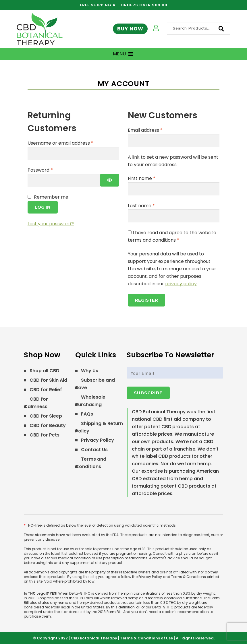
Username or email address (70, 143)
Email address (155, 130)
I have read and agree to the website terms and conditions (172, 236)
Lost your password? (51, 224)
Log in (43, 207)
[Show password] (110, 180)
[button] (119, 54)
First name (142, 178)
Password (50, 170)
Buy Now (130, 29)
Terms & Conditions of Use (146, 638)
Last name (141, 206)
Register (146, 300)
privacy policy (181, 284)
